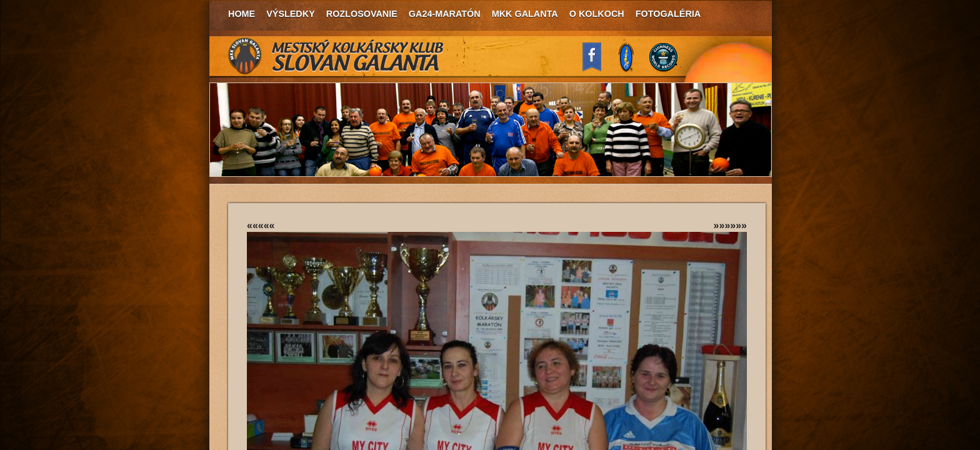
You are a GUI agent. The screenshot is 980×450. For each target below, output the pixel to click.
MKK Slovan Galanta (336, 56)
